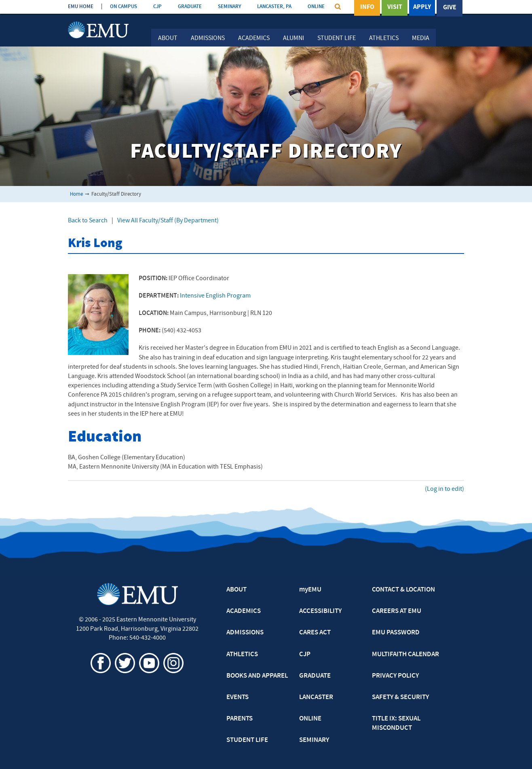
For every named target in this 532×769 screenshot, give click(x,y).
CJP (157, 7)
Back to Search (88, 221)
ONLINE (316, 7)
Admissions (208, 38)
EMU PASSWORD (396, 633)
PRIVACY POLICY (395, 676)
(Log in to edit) (444, 489)
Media (421, 38)
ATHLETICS (242, 655)
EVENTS (237, 697)
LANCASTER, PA (274, 7)
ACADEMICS (244, 611)
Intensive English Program (215, 296)
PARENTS (240, 719)
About (168, 38)
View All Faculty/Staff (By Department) (168, 221)
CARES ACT (315, 633)
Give (450, 8)
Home (76, 194)
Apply (422, 8)
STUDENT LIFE (247, 740)
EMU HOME (81, 7)
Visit (395, 8)
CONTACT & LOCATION (403, 590)
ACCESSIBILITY (320, 611)
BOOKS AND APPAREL (257, 676)
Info (367, 8)
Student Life (337, 38)
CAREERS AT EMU (397, 611)
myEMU (310, 590)
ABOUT (236, 590)
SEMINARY (229, 7)
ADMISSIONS (245, 633)
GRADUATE (190, 7)
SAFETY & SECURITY (400, 697)
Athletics (384, 38)
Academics (254, 38)
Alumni (293, 38)
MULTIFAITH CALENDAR (405, 655)
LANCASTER (316, 697)
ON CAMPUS (123, 7)
